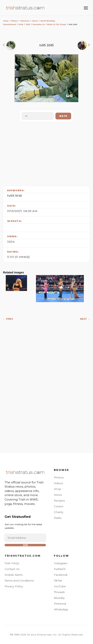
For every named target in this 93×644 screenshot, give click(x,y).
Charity (59, 512)
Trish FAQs (12, 563)
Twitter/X (60, 569)
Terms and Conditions (19, 581)
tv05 (11, 196)
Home (6, 21)
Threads (59, 592)
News (58, 495)
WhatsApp (61, 609)
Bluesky (59, 598)
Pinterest (60, 604)
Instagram (61, 563)
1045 (18, 196)
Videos (58, 483)
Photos (14, 21)
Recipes (59, 501)
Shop (57, 489)
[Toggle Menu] (86, 8)
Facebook (61, 575)
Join (25, 545)
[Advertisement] (46, 153)
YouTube (60, 586)
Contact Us (12, 569)
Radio (58, 518)
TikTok (58, 581)
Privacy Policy (14, 586)
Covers (59, 506)
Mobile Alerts (14, 575)
